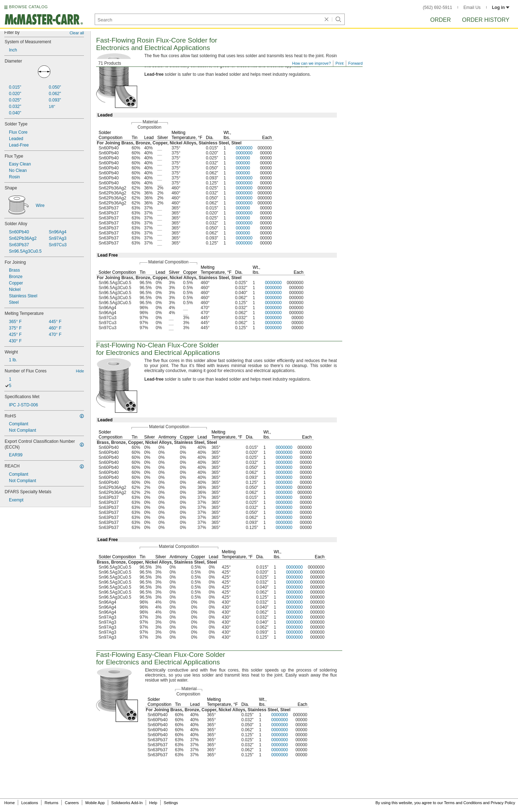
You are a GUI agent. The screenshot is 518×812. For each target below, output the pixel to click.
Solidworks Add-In (127, 803)
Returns (52, 803)
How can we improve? (312, 63)
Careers (72, 803)
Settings (171, 803)
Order (440, 20)
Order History (486, 20)
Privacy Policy (503, 803)
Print (340, 63)
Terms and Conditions (463, 803)
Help (153, 803)
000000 (243, 158)
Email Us (472, 8)
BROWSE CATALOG (28, 7)
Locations (30, 803)
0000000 (244, 148)
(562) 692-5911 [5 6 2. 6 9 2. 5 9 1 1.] (438, 8)
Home (9, 803)
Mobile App (95, 803)
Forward (355, 63)
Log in (501, 8)
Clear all (77, 33)
